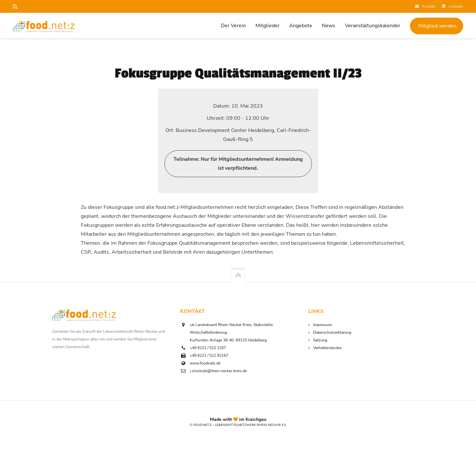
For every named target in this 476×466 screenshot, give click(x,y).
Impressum (323, 325)
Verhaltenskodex (327, 348)
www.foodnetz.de (205, 363)
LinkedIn (453, 6)
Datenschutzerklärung (332, 332)
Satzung (320, 340)
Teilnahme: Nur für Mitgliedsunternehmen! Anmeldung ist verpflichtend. (238, 164)
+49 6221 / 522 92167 (209, 356)
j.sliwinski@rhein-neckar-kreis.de (218, 371)
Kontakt (425, 6)
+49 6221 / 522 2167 (208, 348)
